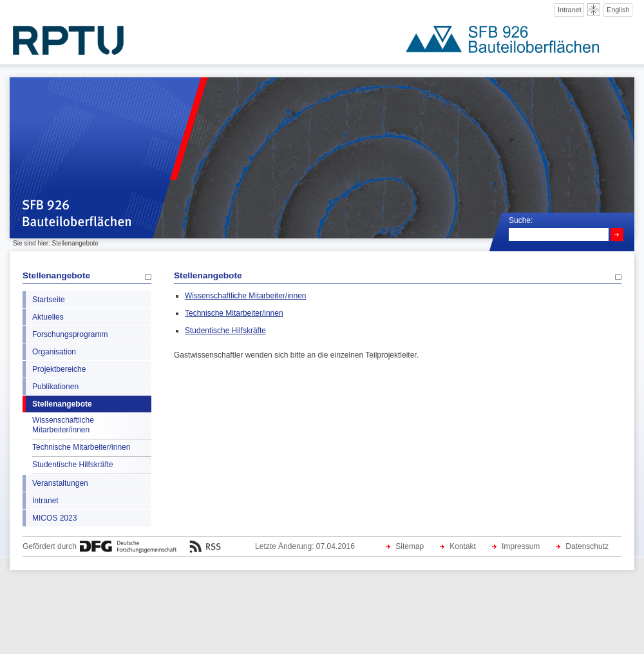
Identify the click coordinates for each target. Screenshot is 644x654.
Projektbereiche (59, 369)
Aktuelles (48, 317)
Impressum (521, 546)
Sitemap (410, 546)
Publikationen (55, 387)
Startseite (49, 300)
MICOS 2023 (54, 518)
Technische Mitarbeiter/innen (81, 447)
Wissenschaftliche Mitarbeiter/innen (63, 425)
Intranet (570, 10)
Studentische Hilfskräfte (73, 465)
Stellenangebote (56, 275)
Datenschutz (587, 546)
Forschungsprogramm (70, 334)
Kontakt (463, 546)
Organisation (54, 352)
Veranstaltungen (60, 483)
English (618, 10)
